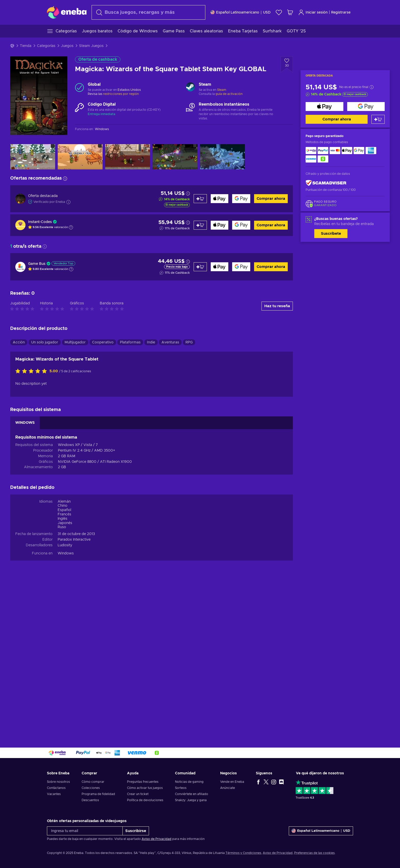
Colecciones (91, 788)
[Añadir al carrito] (378, 119)
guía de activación (229, 94)
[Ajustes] (241, 12)
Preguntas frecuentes (143, 782)
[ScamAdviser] (326, 183)
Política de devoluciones (145, 800)
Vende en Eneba (232, 782)
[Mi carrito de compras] (290, 12)
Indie (151, 342)
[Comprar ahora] (324, 107)
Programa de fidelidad (98, 794)
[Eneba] (67, 12)
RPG (189, 342)
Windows (66, 553)
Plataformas (130, 342)
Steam (222, 90)
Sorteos (181, 788)
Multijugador (75, 342)
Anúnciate (228, 788)
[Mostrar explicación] (71, 227)
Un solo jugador (45, 342)
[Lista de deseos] (279, 12)
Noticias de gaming (189, 782)
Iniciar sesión (313, 12)
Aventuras (170, 342)
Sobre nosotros (58, 782)
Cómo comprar (93, 782)
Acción (19, 342)
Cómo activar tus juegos (145, 788)
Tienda (26, 46)
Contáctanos (56, 788)
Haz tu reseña (277, 306)
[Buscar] (148, 12)
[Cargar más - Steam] (190, 88)
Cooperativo (103, 342)
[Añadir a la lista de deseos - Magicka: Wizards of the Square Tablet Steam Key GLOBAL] (287, 65)
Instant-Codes (40, 222)
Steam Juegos (91, 46)
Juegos (67, 46)
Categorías (46, 46)
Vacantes (54, 794)
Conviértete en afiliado (192, 794)
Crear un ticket (138, 794)
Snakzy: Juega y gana (191, 800)
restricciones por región (121, 94)
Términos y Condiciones (243, 853)
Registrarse (341, 13)
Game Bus (37, 264)
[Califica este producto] (32, 371)
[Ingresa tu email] (85, 831)
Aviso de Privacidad (157, 839)
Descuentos (90, 800)
